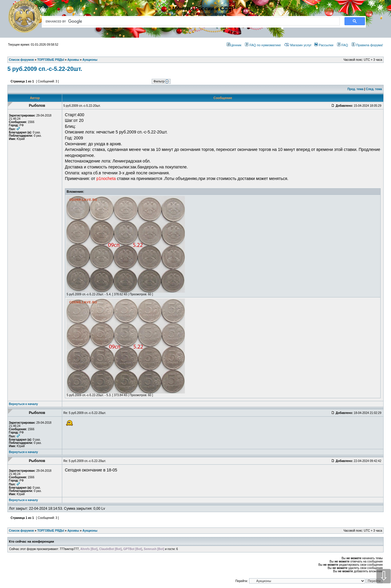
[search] (190, 21)
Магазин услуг (298, 45)
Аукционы (90, 531)
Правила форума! (367, 45)
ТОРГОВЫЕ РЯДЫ (51, 531)
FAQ (343, 45)
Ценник (234, 45)
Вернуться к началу (23, 404)
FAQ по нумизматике (263, 45)
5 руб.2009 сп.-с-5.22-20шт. (45, 69)
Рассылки (324, 45)
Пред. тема (355, 89)
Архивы (73, 531)
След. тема (374, 89)
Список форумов (21, 531)
